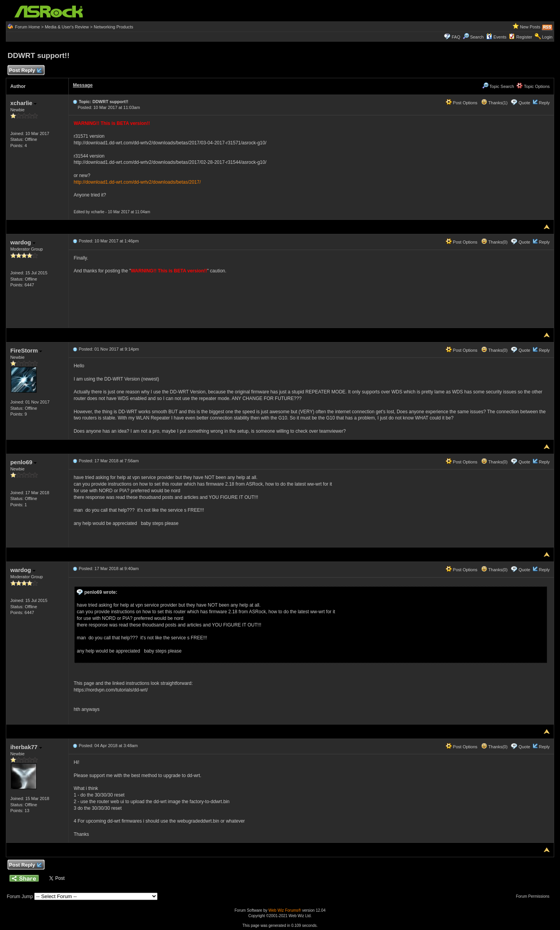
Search (477, 37)
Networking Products (114, 27)
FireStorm (26, 350)
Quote (524, 103)
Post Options (462, 103)
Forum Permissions (535, 896)
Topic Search (498, 86)
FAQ (456, 37)
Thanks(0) (494, 242)
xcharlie (23, 103)
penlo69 (23, 462)
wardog (23, 242)
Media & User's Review (67, 27)
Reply (544, 103)
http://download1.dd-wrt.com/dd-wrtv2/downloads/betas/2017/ (137, 182)
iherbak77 (26, 747)
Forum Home (27, 27)
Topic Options (533, 86)
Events (496, 37)
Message (83, 85)
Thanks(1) (494, 103)
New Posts (530, 27)
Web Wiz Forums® (285, 910)
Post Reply (25, 71)
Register (524, 37)
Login (547, 37)
